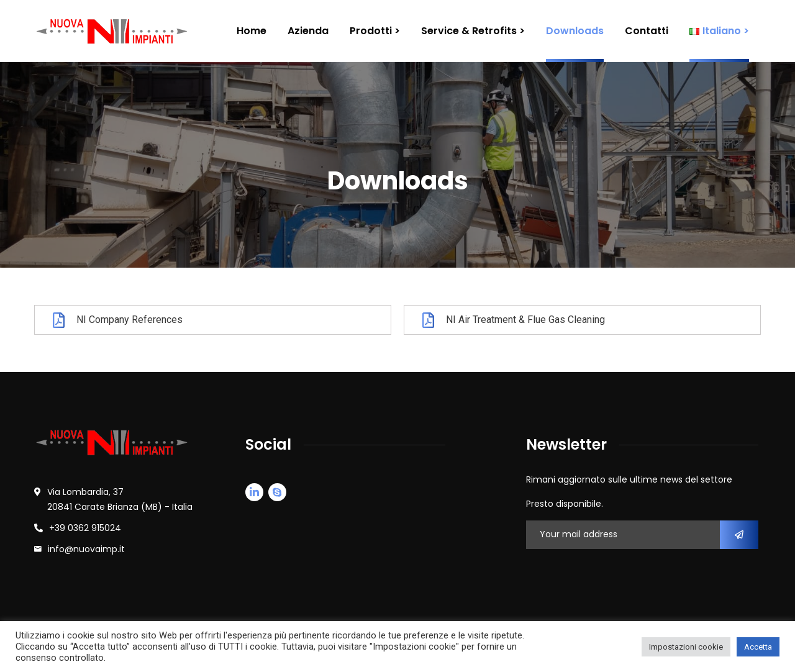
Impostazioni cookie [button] (686, 647)
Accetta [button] (758, 647)
